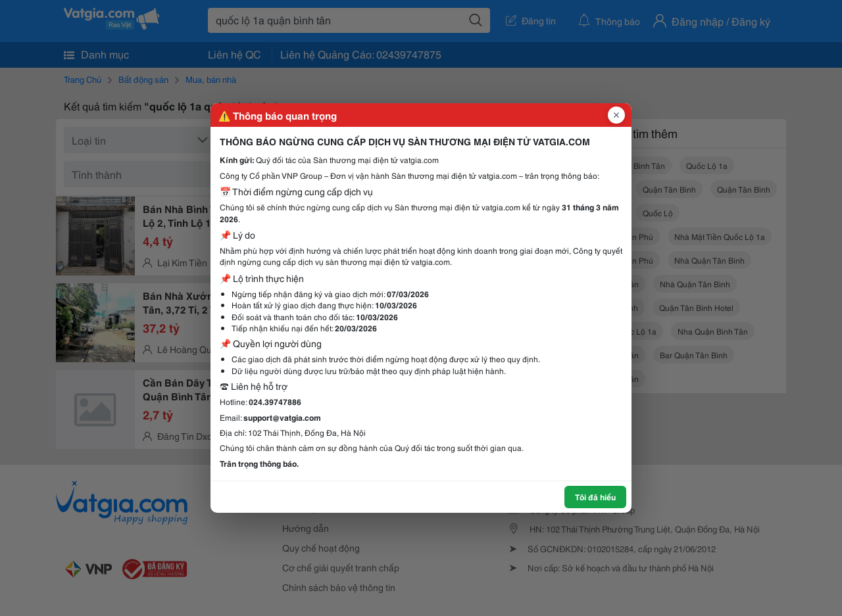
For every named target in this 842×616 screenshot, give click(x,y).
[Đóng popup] (616, 115)
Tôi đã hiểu (595, 497)
